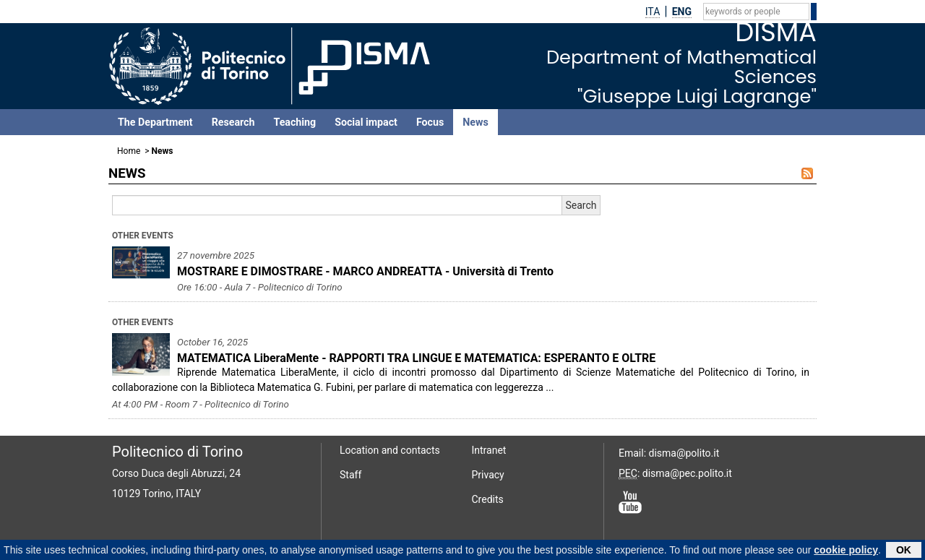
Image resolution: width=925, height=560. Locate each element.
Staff (350, 475)
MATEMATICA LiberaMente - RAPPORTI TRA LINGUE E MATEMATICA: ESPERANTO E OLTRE (416, 358)
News (475, 122)
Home (129, 151)
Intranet (489, 450)
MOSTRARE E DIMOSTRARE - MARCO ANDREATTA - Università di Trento (365, 271)
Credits (488, 499)
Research (233, 122)
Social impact (366, 122)
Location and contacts (390, 450)
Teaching (294, 122)
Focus (430, 122)
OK (904, 551)
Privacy (488, 475)
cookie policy (846, 551)
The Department (155, 122)
